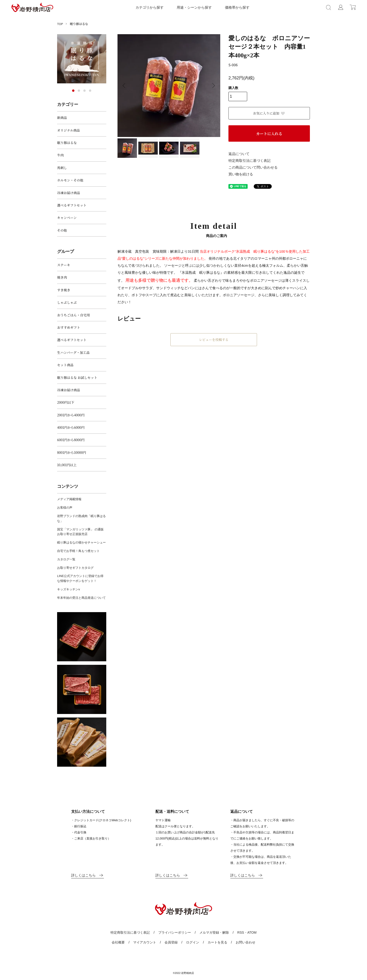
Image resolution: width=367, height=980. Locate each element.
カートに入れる (269, 134)
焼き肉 (62, 277)
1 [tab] (73, 91)
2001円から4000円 (71, 415)
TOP (60, 24)
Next (213, 86)
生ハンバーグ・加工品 (73, 352)
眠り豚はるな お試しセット (77, 377)
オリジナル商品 (68, 130)
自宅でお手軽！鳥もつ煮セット (78, 551)
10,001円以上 (67, 465)
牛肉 (60, 155)
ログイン (193, 942)
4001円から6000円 (71, 427)
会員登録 (171, 942)
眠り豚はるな (79, 24)
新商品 (62, 118)
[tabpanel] (82, 59)
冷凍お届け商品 (69, 193)
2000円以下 (66, 402)
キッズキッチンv (69, 589)
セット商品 (65, 365)
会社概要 (118, 942)
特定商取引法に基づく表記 (250, 161)
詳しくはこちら (87, 875)
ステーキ (64, 265)
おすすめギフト (69, 327)
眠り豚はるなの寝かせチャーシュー (81, 542)
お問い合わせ (246, 942)
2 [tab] (79, 91)
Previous (125, 86)
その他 (62, 230)
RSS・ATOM (247, 932)
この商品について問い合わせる (253, 167)
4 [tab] (90, 91)
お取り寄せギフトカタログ (75, 568)
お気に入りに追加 (269, 113)
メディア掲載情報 (69, 499)
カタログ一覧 (66, 559)
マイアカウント (145, 942)
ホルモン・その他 (70, 180)
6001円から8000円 (71, 440)
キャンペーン (67, 218)
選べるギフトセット (72, 205)
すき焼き (64, 290)
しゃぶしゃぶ (67, 302)
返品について (239, 154)
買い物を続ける (241, 174)
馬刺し (62, 168)
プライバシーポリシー (175, 932)
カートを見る (217, 942)
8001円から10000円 (72, 452)
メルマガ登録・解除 (214, 932)
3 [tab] (84, 91)
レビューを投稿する (214, 340)
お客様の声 (65, 508)
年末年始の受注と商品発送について (81, 598)
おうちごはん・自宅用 (73, 315)
